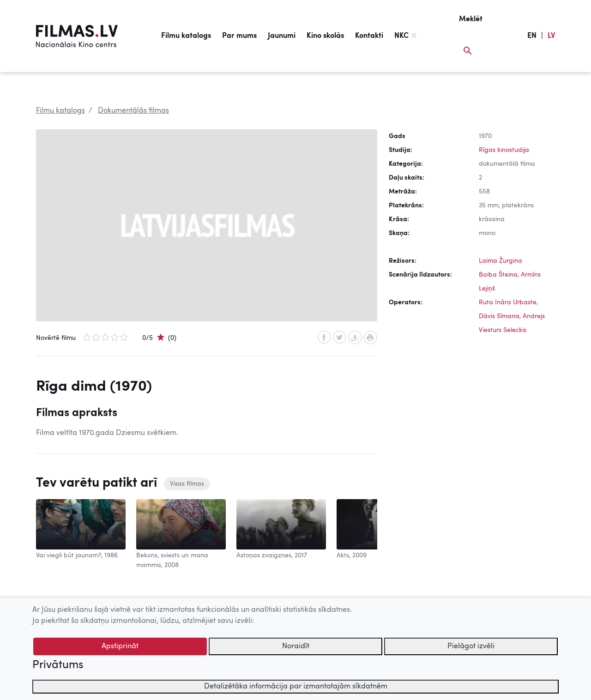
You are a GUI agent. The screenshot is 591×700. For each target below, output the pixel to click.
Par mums (239, 36)
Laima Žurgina (501, 261)
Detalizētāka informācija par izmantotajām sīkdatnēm (296, 687)
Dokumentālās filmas (133, 111)
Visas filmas (187, 484)
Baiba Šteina (498, 275)
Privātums (58, 665)
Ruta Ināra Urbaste (508, 302)
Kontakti (369, 36)
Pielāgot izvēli (471, 646)
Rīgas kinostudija (504, 150)
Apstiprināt (120, 646)
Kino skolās (325, 36)
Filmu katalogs (186, 36)
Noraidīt (296, 646)
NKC (401, 36)
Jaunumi (282, 36)
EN (532, 36)
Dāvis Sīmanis (499, 316)
